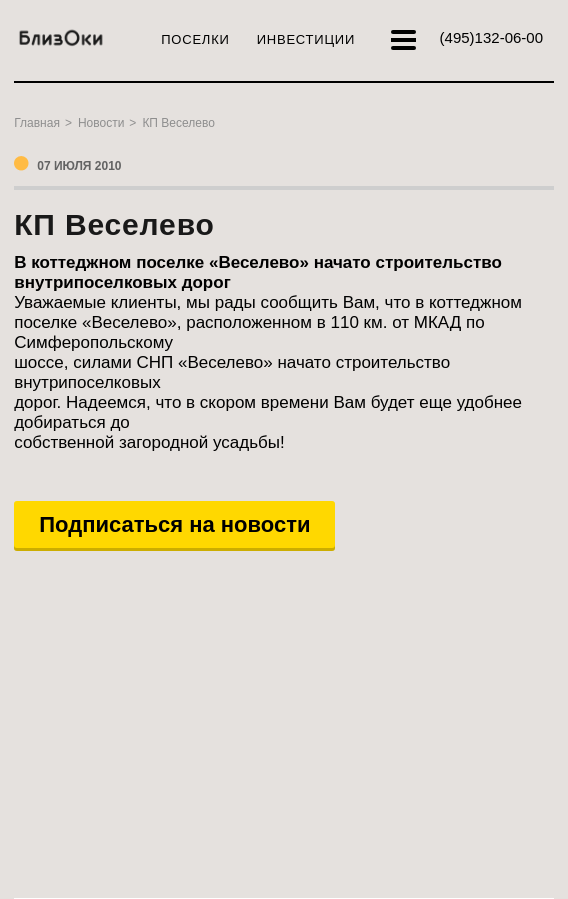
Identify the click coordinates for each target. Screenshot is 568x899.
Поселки (195, 39)
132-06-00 (491, 37)
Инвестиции (306, 39)
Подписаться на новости (174, 524)
